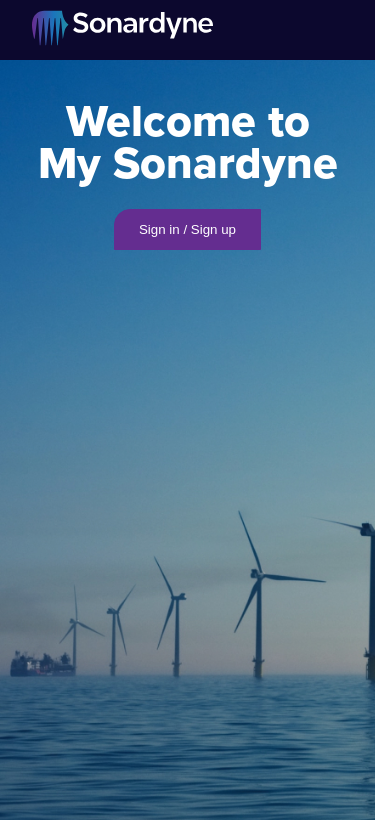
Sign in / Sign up (187, 229)
